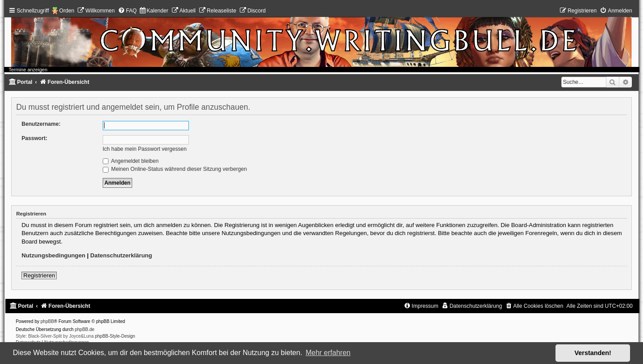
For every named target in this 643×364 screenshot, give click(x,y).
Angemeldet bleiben (131, 161)
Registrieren (39, 275)
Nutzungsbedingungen (53, 255)
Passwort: (34, 138)
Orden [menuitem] (67, 11)
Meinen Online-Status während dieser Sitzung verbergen (175, 169)
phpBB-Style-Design (115, 336)
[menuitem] (96, 11)
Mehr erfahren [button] (328, 353)
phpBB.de (85, 329)
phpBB (47, 321)
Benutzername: (41, 124)
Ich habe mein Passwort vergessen (145, 149)
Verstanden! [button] (593, 353)
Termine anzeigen (28, 70)
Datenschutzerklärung (121, 255)
